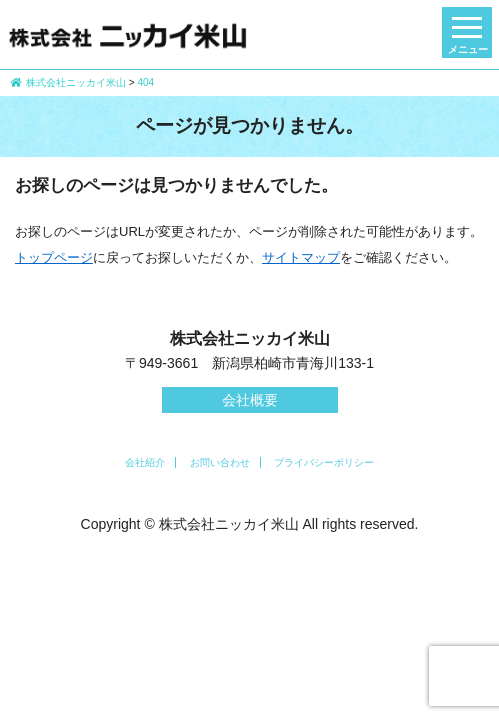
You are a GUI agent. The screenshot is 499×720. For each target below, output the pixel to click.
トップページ (54, 257)
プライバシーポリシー (324, 462)
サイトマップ (301, 257)
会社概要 (250, 400)
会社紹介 (145, 462)
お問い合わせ (220, 462)
